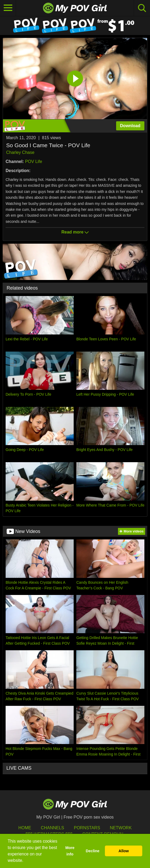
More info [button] (70, 851)
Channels (52, 828)
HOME (25, 828)
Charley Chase (20, 152)
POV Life (34, 161)
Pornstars (87, 828)
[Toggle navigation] (8, 8)
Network (121, 828)
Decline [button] (92, 851)
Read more (75, 232)
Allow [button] (124, 851)
